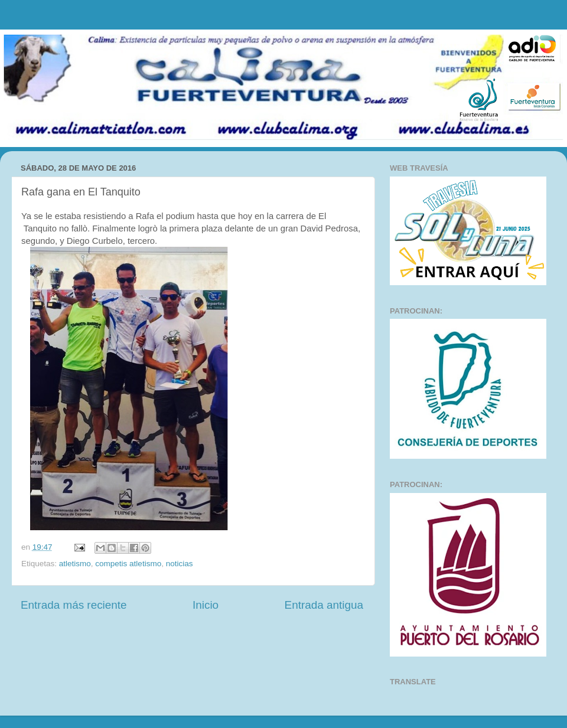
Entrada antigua (324, 605)
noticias (180, 564)
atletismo (75, 564)
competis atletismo (128, 564)
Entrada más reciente (74, 605)
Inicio (206, 605)
